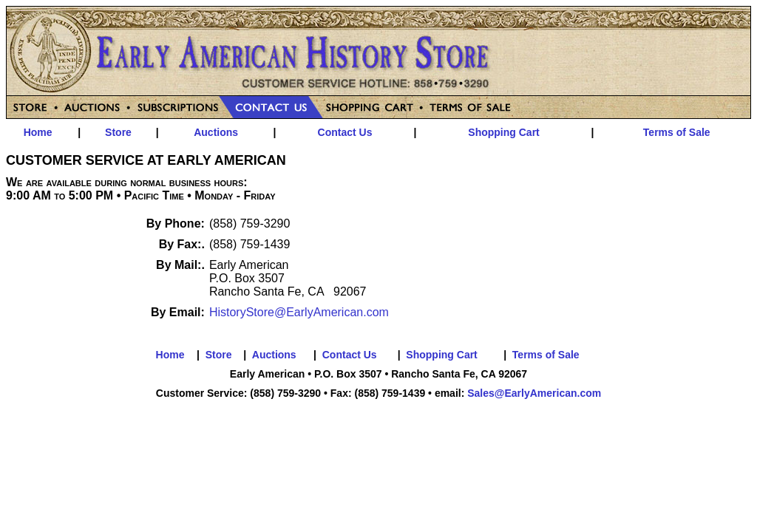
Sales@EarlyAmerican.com (534, 393)
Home (38, 132)
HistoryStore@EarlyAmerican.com (299, 312)
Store (118, 132)
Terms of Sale (677, 132)
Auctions (216, 132)
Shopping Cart (503, 132)
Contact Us (345, 132)
